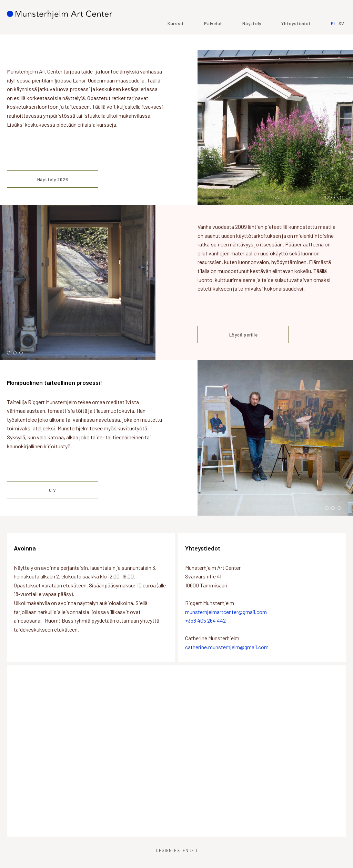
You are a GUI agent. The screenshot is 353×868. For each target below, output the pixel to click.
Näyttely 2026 (53, 179)
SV (342, 39)
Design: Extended (176, 850)
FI (333, 39)
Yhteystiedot (296, 39)
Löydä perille (244, 335)
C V (53, 490)
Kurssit (176, 39)
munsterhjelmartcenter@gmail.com (226, 612)
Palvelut (213, 39)
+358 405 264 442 (205, 620)
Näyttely (252, 39)
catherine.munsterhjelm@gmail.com (227, 647)
